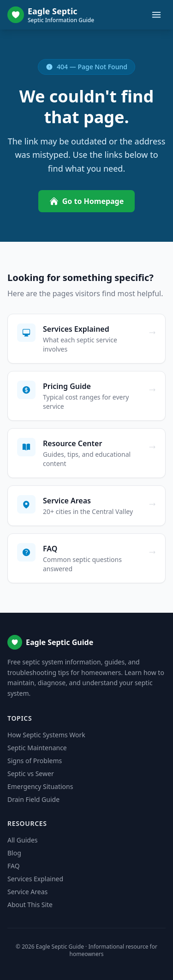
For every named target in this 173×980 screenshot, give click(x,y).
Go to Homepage (87, 201)
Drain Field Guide (33, 799)
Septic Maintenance (37, 748)
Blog (14, 853)
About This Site (30, 905)
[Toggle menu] (156, 15)
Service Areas (27, 892)
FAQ (14, 866)
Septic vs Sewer (31, 774)
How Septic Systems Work (46, 735)
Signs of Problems (35, 761)
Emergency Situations (40, 786)
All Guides (22, 840)
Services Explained (35, 879)
